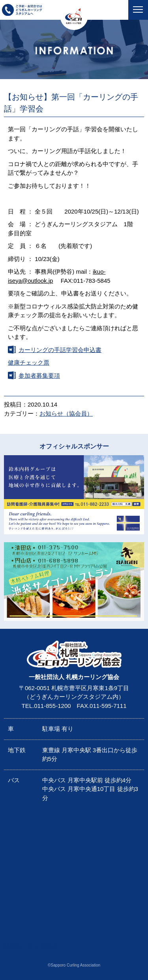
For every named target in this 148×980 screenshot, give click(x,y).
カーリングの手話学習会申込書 (60, 350)
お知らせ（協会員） (66, 413)
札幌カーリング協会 (31, 946)
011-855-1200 (52, 706)
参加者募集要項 (39, 376)
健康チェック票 (29, 362)
